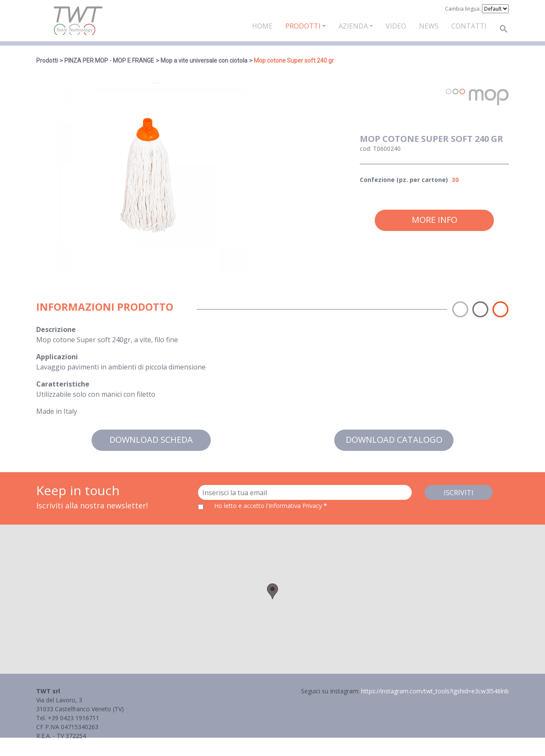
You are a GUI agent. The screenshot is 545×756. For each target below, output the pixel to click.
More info (435, 220)
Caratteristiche (63, 384)
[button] (272, 591)
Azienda (353, 26)
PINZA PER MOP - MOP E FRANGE (109, 61)
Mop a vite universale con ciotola (204, 61)
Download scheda (151, 440)
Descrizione (56, 329)
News (429, 26)
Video (396, 26)
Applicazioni (57, 357)
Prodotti (303, 26)
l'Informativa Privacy (295, 506)
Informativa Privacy (63, 745)
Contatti (469, 26)
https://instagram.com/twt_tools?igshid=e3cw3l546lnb (435, 691)
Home (262, 26)
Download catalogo (394, 440)
